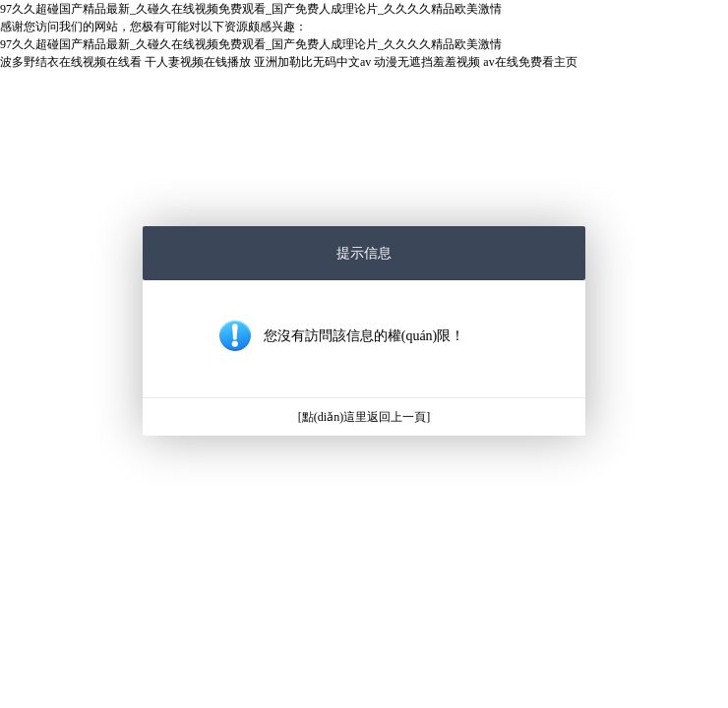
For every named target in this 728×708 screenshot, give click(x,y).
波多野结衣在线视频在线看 (71, 62)
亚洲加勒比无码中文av (312, 62)
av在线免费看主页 (530, 62)
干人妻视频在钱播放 (198, 62)
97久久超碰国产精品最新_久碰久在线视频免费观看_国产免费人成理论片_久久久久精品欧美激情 (251, 9)
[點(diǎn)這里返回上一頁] (364, 417)
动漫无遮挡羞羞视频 (427, 62)
